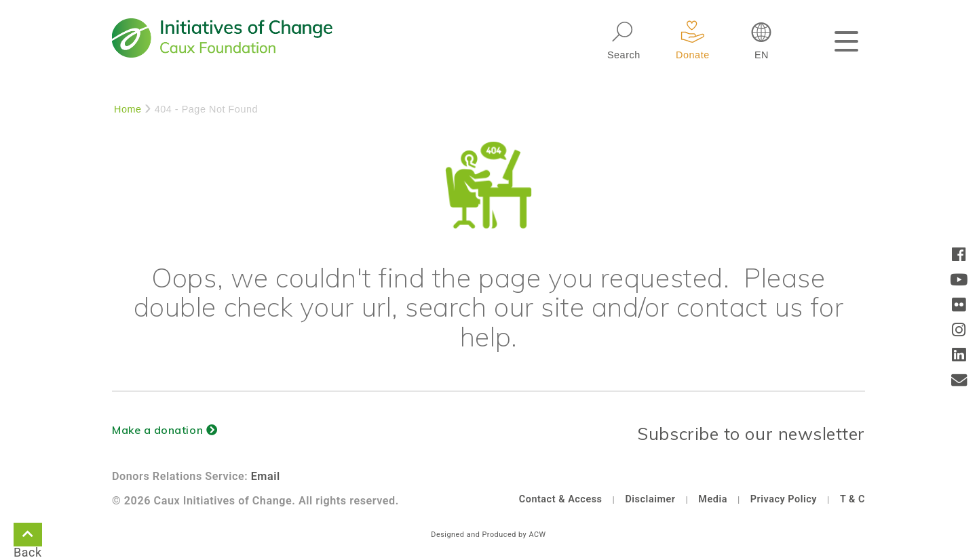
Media (713, 499)
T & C (853, 499)
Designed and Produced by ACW (488, 535)
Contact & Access (561, 499)
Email (266, 476)
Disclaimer (650, 499)
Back (28, 537)
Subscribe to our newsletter (751, 434)
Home (128, 109)
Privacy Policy (784, 499)
